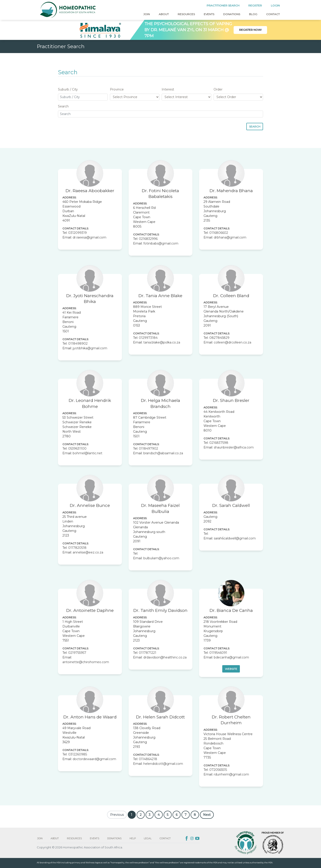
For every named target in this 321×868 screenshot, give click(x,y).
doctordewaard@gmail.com (94, 759)
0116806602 (219, 233)
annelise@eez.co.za (88, 552)
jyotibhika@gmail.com (90, 348)
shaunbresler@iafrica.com (234, 447)
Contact (273, 14)
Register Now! (250, 30)
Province (117, 89)
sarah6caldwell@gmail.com (235, 538)
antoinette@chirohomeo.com (86, 662)
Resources (186, 14)
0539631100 (77, 448)
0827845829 (219, 338)
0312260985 (78, 754)
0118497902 (148, 448)
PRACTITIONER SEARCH (223, 5)
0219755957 (77, 653)
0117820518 (77, 548)
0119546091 (218, 653)
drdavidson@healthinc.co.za (165, 657)
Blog (253, 14)
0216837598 (219, 443)
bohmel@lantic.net (87, 453)
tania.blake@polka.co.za (162, 342)
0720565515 (218, 770)
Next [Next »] (207, 815)
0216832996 (148, 239)
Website (231, 669)
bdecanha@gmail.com (231, 657)
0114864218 (148, 759)
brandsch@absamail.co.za (163, 453)
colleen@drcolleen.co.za (233, 342)
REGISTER (255, 5)
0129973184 (148, 338)
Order (218, 89)
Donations (232, 14)
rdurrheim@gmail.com (231, 774)
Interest (168, 89)
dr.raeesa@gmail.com (90, 237)
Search (63, 106)
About (164, 14)
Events (209, 14)
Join (147, 14)
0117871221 (148, 653)
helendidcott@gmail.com (163, 764)
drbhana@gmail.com (230, 237)
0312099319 (77, 233)
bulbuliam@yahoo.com (161, 558)
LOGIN (275, 5)
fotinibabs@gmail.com (161, 243)
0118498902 (78, 343)
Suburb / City (68, 89)
